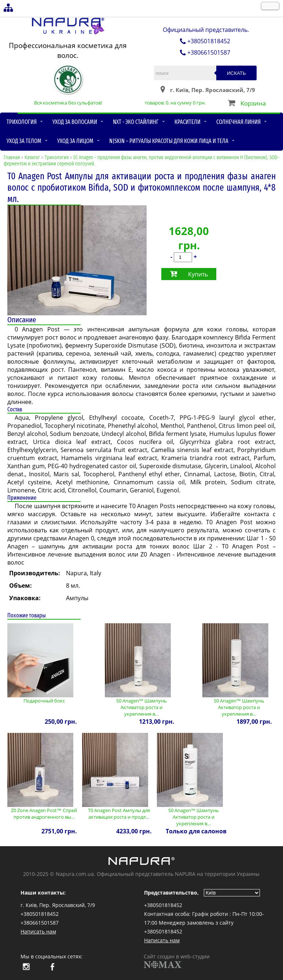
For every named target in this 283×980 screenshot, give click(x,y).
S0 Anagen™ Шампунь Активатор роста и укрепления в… (142, 707)
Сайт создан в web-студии (177, 961)
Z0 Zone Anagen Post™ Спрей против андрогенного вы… (44, 814)
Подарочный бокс (44, 701)
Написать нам (38, 931)
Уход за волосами (75, 122)
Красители (188, 122)
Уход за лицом (75, 141)
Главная (12, 157)
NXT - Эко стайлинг (136, 122)
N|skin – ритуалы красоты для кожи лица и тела (169, 141)
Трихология (22, 122)
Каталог (32, 157)
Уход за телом (24, 141)
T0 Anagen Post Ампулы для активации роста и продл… (119, 814)
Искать (236, 73)
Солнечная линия (238, 122)
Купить (198, 274)
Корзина (253, 103)
